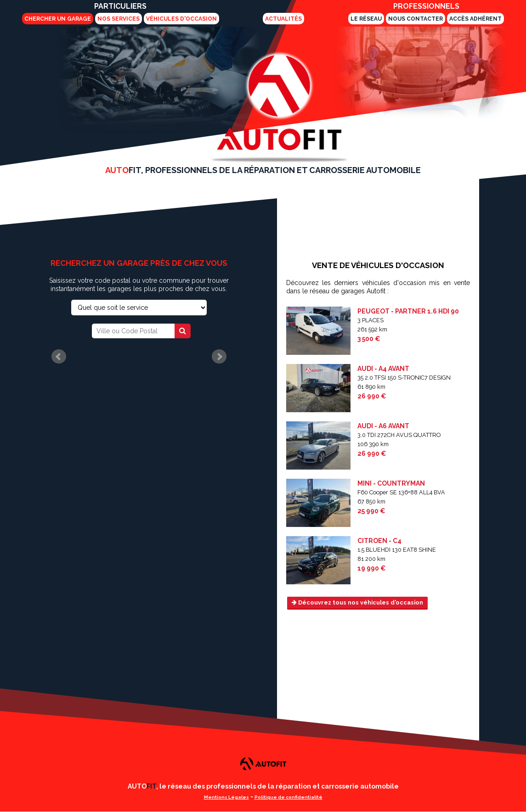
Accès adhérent (475, 19)
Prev (59, 357)
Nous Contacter (416, 19)
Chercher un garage (58, 19)
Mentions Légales (226, 797)
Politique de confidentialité (288, 797)
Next (219, 357)
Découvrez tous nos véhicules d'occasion (357, 602)
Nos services (119, 19)
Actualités (283, 19)
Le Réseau (366, 19)
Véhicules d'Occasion (181, 19)
